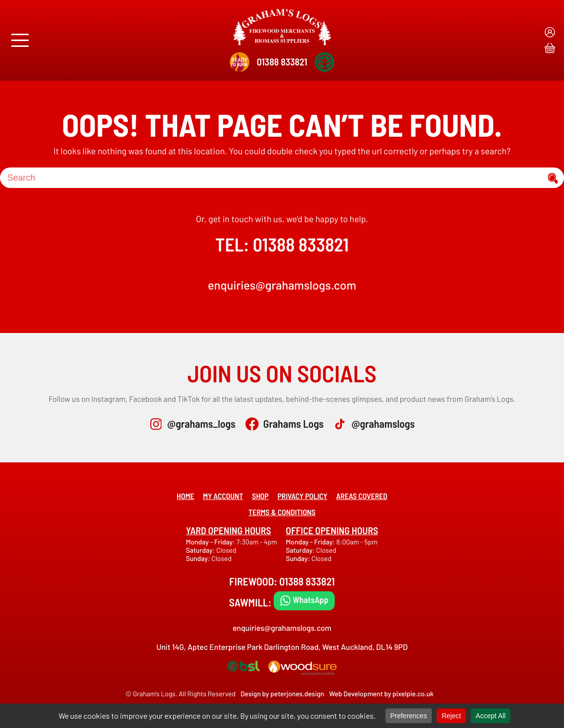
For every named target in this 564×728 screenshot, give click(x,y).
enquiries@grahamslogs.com (282, 285)
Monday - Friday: (211, 542)
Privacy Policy (302, 496)
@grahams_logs (201, 424)
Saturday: (201, 550)
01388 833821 (282, 62)
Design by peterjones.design (282, 694)
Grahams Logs (294, 424)
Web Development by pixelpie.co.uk (381, 694)
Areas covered (362, 496)
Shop (260, 496)
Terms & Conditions (282, 512)
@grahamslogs (383, 424)
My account (223, 496)
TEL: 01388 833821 (282, 244)
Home (185, 496)
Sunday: (199, 558)
